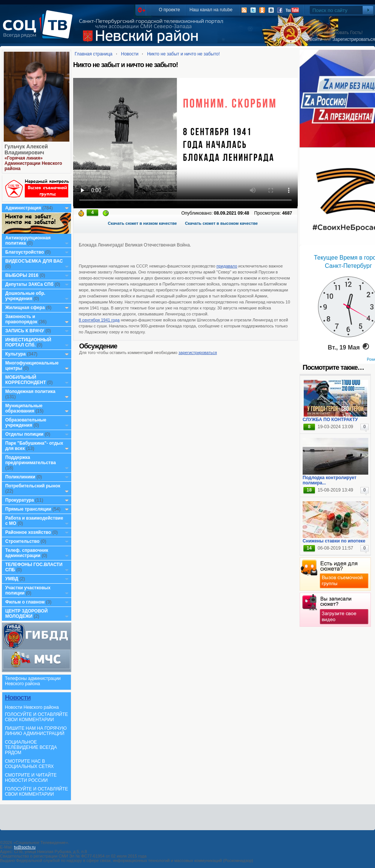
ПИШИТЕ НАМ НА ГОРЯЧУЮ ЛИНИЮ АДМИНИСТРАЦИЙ (36, 731)
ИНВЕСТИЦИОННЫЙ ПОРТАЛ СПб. (28, 342)
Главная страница (94, 54)
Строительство (22, 541)
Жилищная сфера (25, 308)
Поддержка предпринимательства (31, 460)
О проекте (169, 10)
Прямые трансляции (28, 509)
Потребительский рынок (33, 486)
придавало (227, 266)
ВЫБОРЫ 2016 (22, 275)
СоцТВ (40, 30)
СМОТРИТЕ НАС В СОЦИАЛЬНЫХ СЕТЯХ (29, 764)
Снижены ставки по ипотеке (334, 541)
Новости (18, 698)
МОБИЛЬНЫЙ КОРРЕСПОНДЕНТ (26, 380)
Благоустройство (25, 252)
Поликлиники (20, 477)
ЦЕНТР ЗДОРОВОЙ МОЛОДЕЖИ (26, 614)
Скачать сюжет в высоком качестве (221, 223)
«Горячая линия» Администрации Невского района (33, 163)
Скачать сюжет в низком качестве (142, 223)
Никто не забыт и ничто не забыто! (183, 54)
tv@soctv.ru (25, 847)
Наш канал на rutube (211, 10)
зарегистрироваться (198, 353)
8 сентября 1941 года (99, 320)
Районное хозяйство (28, 532)
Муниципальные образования (24, 408)
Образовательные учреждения (26, 423)
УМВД (12, 579)
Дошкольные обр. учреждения (25, 296)
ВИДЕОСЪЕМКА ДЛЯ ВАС (34, 261)
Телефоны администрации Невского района (33, 681)
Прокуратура (20, 500)
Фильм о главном (25, 602)
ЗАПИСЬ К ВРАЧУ (25, 331)
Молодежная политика (30, 391)
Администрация (23, 208)
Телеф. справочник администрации (27, 553)
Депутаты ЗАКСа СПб (29, 284)
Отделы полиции (24, 434)
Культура (15, 354)
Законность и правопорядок (21, 319)
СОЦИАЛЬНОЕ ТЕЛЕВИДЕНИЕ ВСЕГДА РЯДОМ (31, 747)
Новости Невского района (32, 707)
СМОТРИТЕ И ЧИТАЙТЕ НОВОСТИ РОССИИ (31, 778)
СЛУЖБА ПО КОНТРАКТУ (330, 420)
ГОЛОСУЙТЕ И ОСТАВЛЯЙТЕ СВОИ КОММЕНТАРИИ (36, 717)
